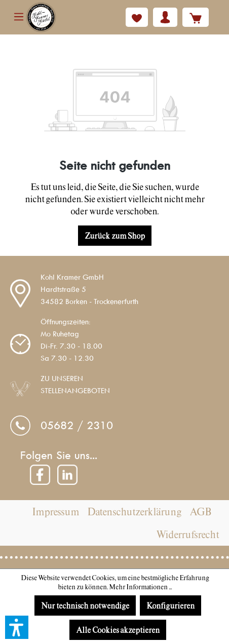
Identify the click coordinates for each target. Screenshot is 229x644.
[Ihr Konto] (165, 17)
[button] (17, 627)
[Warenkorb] (196, 17)
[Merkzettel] (137, 17)
